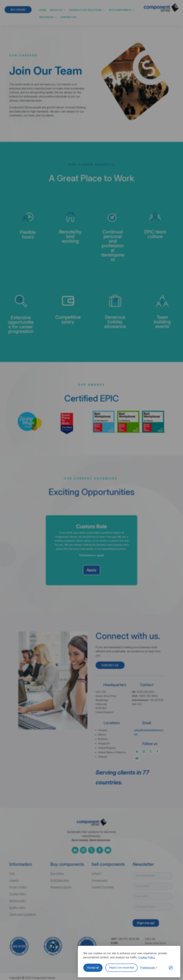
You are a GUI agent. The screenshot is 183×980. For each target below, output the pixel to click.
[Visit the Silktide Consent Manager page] (171, 968)
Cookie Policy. (147, 957)
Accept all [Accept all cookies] (93, 968)
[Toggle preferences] (149, 968)
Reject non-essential (121, 968)
